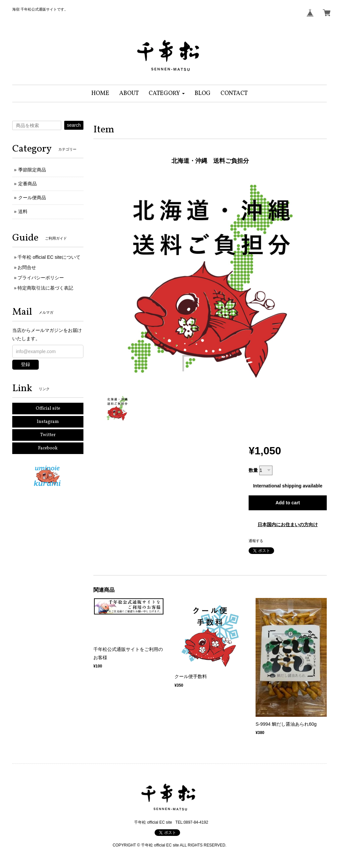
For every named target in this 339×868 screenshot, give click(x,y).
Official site (48, 409)
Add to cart (288, 503)
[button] (167, 93)
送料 (23, 211)
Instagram (48, 422)
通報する (256, 541)
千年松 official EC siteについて (49, 257)
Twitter (48, 435)
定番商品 (27, 184)
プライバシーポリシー (41, 278)
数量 (253, 470)
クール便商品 (32, 198)
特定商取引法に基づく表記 (45, 288)
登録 (25, 364)
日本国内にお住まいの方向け (288, 525)
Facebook (48, 448)
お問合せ (27, 267)
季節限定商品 (32, 170)
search (74, 125)
